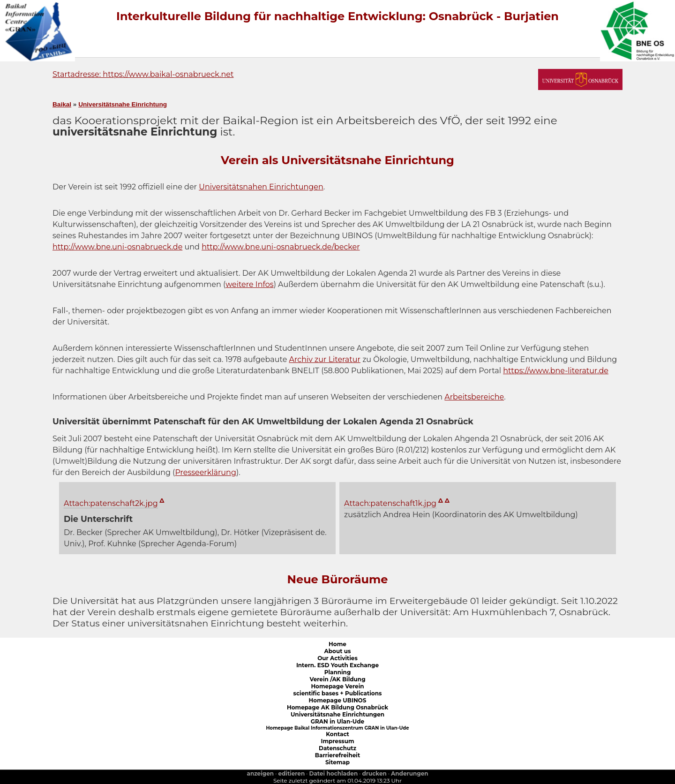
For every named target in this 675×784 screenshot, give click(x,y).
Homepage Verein (337, 686)
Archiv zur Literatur (325, 359)
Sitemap (337, 762)
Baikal (62, 104)
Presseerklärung (206, 472)
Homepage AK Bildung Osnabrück (337, 707)
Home (337, 644)
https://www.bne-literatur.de (556, 371)
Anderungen (409, 773)
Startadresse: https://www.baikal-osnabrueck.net (143, 74)
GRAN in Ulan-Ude (337, 721)
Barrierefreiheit (337, 755)
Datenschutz (337, 748)
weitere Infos (249, 284)
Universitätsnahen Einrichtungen (261, 187)
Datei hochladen (334, 773)
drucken (375, 773)
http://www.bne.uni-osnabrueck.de (117, 247)
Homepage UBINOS (338, 700)
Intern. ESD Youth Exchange (337, 665)
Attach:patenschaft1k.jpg (390, 503)
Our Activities (337, 658)
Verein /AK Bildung (337, 679)
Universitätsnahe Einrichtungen (337, 714)
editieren (291, 773)
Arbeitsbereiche (474, 397)
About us (338, 651)
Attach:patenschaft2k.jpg (111, 503)
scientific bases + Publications (338, 693)
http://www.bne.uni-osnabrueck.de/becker (281, 247)
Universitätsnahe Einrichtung (123, 104)
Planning (338, 672)
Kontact (337, 734)
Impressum (337, 741)
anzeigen (260, 773)
